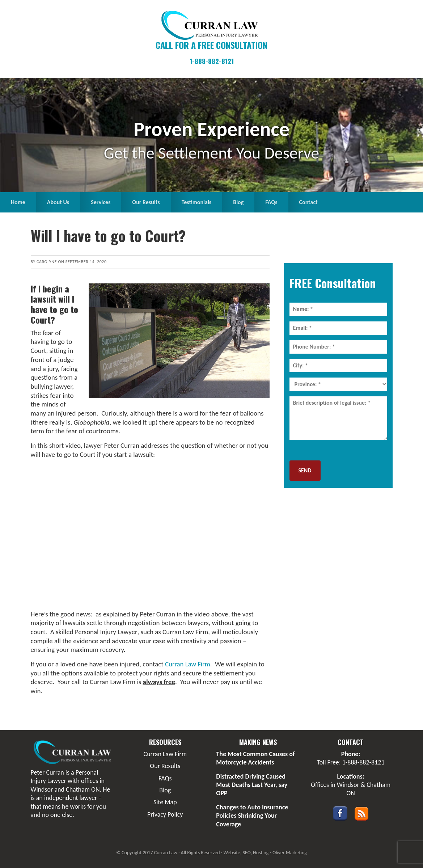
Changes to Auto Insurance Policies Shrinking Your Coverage (252, 816)
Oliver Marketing (290, 853)
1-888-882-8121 (212, 61)
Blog (165, 790)
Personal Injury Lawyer (106, 632)
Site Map (165, 802)
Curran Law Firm (188, 664)
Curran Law (212, 25)
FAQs (165, 778)
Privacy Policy (165, 814)
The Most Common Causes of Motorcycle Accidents (255, 758)
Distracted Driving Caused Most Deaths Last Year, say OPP (252, 785)
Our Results (165, 766)
